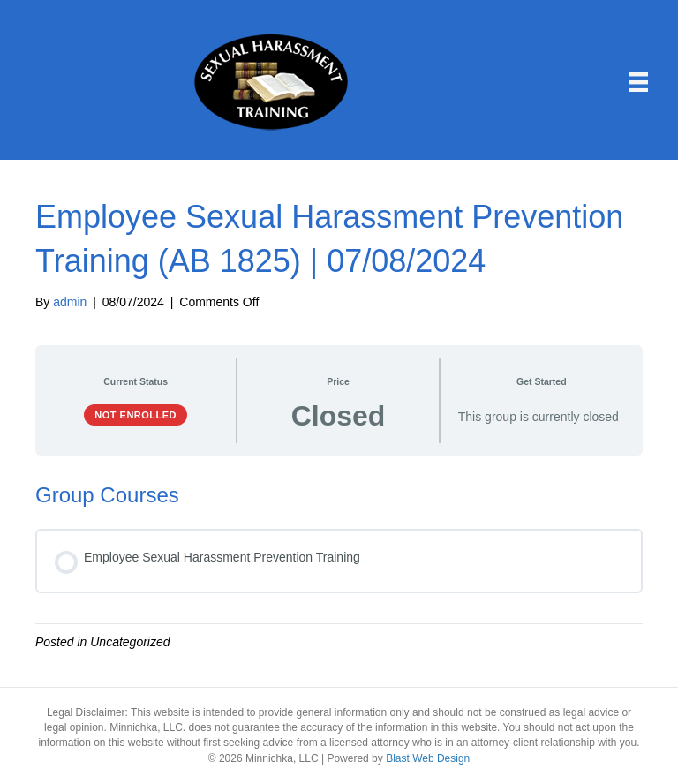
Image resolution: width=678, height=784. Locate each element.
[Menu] (638, 82)
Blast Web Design (428, 758)
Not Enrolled (136, 415)
